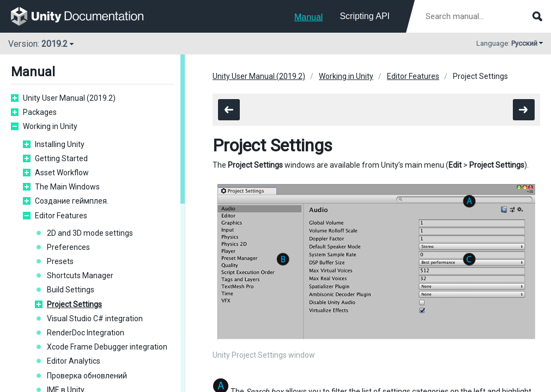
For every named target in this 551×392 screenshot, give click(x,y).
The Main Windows (67, 187)
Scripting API (365, 16)
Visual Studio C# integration (95, 318)
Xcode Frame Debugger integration (107, 347)
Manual (308, 17)
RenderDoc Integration (86, 333)
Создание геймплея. (72, 201)
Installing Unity (60, 144)
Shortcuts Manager (80, 275)
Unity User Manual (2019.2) (69, 98)
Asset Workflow (62, 173)
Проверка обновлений (87, 376)
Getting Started (61, 158)
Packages (40, 112)
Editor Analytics (74, 361)
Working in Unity (50, 126)
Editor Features (61, 216)
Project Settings (74, 304)
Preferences (68, 247)
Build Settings (71, 290)
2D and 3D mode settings (90, 233)
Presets (60, 261)
